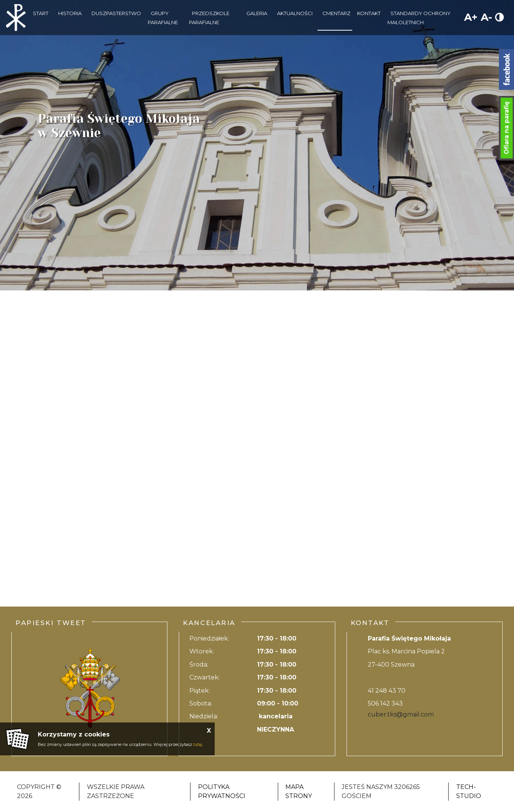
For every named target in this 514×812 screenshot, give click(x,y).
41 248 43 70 (387, 691)
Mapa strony (299, 791)
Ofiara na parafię (507, 128)
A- (486, 17)
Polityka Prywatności (222, 791)
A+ (471, 17)
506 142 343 (385, 703)
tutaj (198, 744)
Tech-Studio (469, 791)
